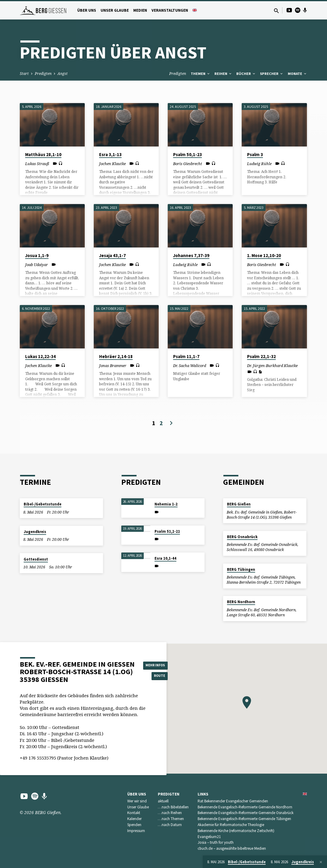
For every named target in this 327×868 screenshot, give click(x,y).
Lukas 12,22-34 (40, 356)
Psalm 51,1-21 (167, 531)
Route (158, 676)
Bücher (246, 74)
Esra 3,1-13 (110, 154)
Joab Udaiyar (37, 265)
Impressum (136, 831)
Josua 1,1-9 (37, 255)
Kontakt (134, 813)
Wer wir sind (137, 801)
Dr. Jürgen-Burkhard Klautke (272, 366)
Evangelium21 (209, 837)
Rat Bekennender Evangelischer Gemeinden (233, 801)
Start (24, 74)
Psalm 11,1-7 (186, 356)
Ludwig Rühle (259, 164)
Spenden (134, 825)
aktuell (163, 801)
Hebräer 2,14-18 (116, 356)
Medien (140, 10)
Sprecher (272, 74)
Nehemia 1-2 (166, 504)
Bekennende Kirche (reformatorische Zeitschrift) (236, 831)
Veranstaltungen (170, 10)
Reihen (223, 74)
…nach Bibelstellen (173, 807)
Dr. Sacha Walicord (190, 366)
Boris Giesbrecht (188, 164)
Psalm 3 (255, 154)
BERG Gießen (239, 504)
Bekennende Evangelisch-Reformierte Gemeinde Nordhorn (245, 807)
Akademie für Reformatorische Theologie (231, 825)
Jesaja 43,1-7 (112, 255)
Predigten (43, 74)
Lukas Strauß (37, 164)
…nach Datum (170, 825)
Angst (63, 74)
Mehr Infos (158, 664)
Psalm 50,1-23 (187, 154)
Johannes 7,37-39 (191, 255)
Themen (201, 74)
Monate (298, 74)
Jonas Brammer (113, 366)
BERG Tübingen (241, 569)
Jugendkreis (35, 532)
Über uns (87, 10)
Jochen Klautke (112, 164)
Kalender (134, 819)
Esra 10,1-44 (165, 558)
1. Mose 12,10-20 (264, 255)
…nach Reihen (170, 813)
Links (203, 794)
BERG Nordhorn (241, 602)
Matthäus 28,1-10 (43, 154)
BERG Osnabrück (242, 537)
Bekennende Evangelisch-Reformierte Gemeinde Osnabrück (246, 813)
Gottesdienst (36, 559)
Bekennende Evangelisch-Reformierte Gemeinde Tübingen (244, 819)
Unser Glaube (115, 10)
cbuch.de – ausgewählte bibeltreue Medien (232, 848)
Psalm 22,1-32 (261, 356)
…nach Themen (171, 819)
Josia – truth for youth (216, 842)
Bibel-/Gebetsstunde (43, 504)
